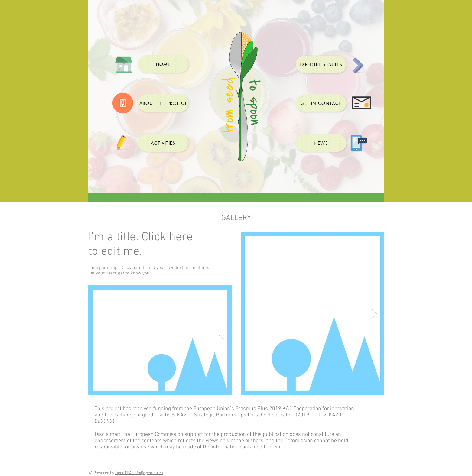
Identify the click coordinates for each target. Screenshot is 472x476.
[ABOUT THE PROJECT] (163, 103)
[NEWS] (321, 143)
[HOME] (163, 64)
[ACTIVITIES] (163, 143)
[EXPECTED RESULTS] (321, 64)
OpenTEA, (124, 473)
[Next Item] (221, 340)
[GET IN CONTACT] (321, 103)
